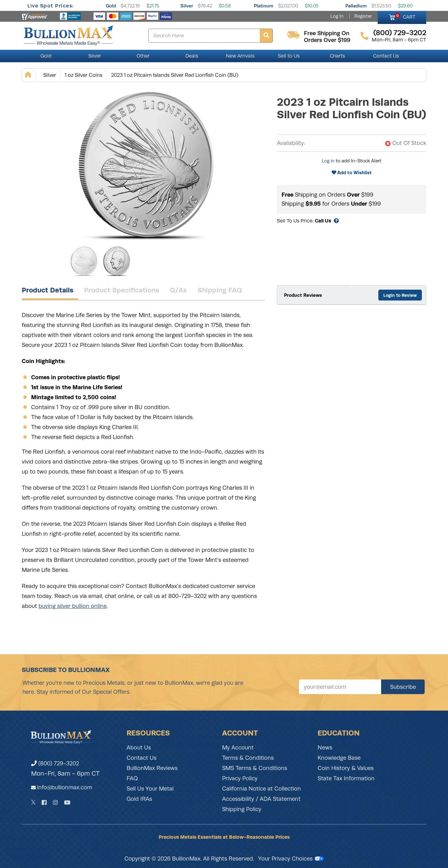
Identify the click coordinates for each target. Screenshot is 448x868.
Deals (192, 56)
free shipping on (327, 33)
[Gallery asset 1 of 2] (146, 165)
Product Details (48, 290)
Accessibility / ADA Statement (261, 799)
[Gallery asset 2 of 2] (117, 261)
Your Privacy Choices (291, 859)
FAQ (132, 778)
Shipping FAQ (220, 290)
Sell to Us (289, 56)
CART (405, 16)
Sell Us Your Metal (150, 789)
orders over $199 (327, 40)
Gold (111, 6)
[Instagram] (55, 803)
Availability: (291, 143)
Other (143, 56)
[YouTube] (67, 803)
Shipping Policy (242, 809)
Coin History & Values (346, 768)
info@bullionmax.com (65, 787)
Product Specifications (122, 290)
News (325, 748)
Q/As (178, 290)
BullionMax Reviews (152, 768)
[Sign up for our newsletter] (340, 687)
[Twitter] (33, 802)
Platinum (264, 6)
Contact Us (386, 56)
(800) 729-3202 (55, 763)
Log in (328, 161)
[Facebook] (44, 803)
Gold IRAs (139, 799)
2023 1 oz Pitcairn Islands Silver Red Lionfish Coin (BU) (175, 75)
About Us (139, 748)
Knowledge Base (339, 758)
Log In (337, 16)
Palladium (356, 6)
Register (363, 16)
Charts (337, 56)
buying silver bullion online (73, 606)
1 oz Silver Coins (84, 75)
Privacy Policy (240, 778)
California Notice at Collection (261, 789)
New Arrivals (240, 56)
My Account (238, 748)
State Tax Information (346, 778)
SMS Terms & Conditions (255, 768)
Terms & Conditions (248, 758)
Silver (187, 6)
